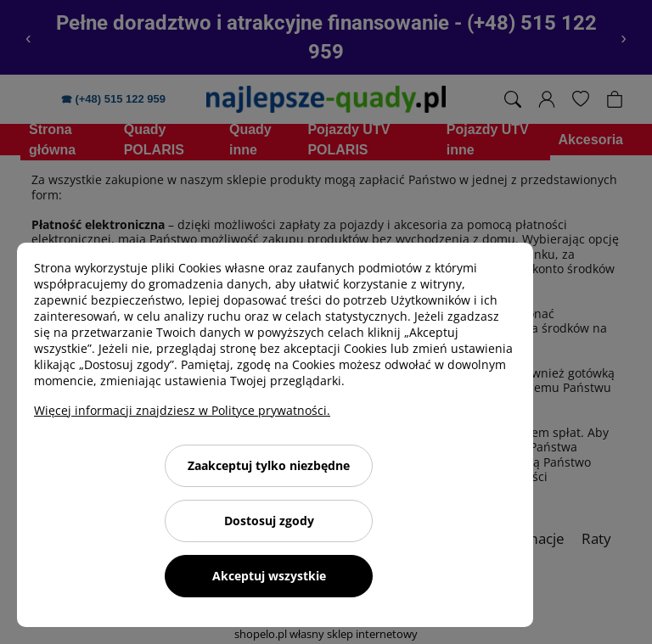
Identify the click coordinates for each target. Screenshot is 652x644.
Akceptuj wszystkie (269, 576)
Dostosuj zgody (269, 521)
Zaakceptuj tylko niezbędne (269, 465)
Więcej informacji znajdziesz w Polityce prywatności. (182, 410)
